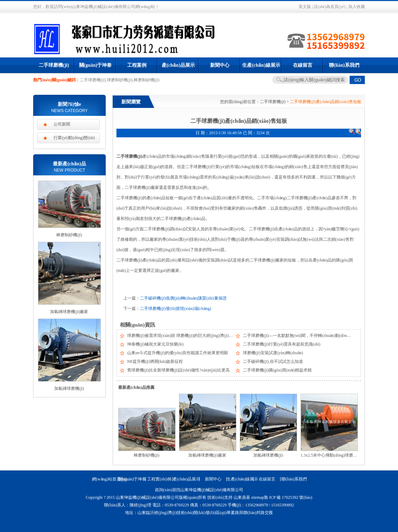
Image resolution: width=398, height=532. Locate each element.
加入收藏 (357, 7)
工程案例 (137, 65)
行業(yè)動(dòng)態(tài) (74, 138)
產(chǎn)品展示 (178, 65)
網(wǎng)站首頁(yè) (105, 479)
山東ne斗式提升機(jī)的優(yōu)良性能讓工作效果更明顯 (178, 353)
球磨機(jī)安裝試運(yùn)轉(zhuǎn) (273, 353)
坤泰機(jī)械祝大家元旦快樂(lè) (155, 344)
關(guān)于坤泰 (96, 65)
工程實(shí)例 (159, 479)
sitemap (258, 497)
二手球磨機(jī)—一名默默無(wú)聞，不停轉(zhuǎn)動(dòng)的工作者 (305, 336)
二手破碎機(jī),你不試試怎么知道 (273, 361)
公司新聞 (62, 124)
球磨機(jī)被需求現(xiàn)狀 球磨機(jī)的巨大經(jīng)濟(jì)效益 (182, 336)
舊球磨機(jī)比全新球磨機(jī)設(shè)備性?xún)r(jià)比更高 (178, 370)
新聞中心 (220, 65)
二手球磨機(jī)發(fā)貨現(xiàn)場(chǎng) (176, 309)
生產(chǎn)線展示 (261, 65)
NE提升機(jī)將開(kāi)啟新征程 (155, 361)
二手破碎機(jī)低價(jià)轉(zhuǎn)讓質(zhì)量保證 (183, 298)
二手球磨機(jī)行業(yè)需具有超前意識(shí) (282, 344)
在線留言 (303, 65)
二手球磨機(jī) (54, 65)
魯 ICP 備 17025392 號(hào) (288, 497)
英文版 (305, 7)
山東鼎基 (242, 497)
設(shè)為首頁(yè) (329, 7)
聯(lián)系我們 (344, 65)
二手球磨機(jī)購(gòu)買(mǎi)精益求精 (277, 370)
